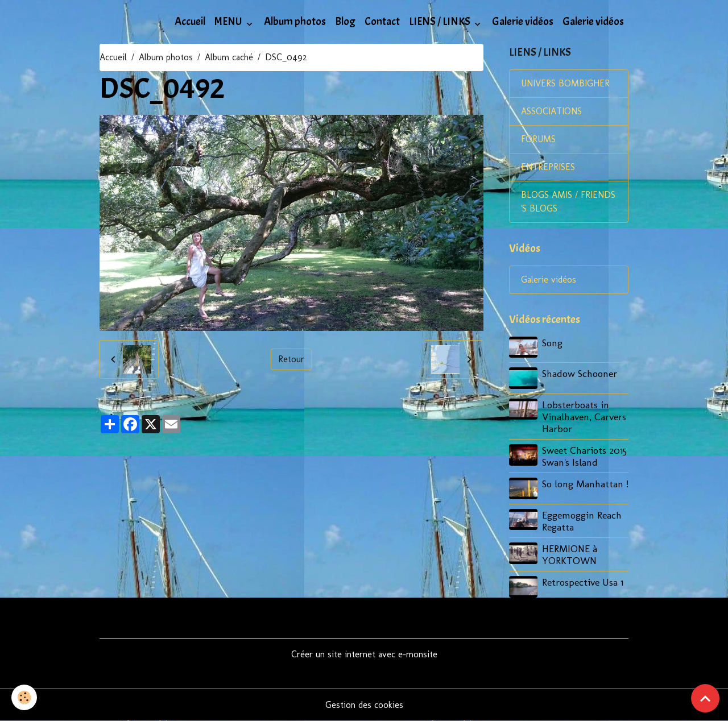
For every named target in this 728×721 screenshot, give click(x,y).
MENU (229, 22)
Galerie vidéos (523, 22)
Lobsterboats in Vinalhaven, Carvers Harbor (584, 417)
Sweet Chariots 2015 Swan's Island (584, 456)
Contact (382, 22)
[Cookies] (24, 697)
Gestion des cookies (364, 705)
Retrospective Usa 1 (583, 582)
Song (552, 343)
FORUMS (538, 139)
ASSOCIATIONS (551, 111)
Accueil (190, 22)
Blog (345, 22)
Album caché (229, 57)
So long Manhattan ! (585, 484)
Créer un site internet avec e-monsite (364, 654)
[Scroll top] (705, 698)
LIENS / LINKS (440, 22)
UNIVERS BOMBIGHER (565, 83)
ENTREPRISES (548, 167)
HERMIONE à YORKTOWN (570, 554)
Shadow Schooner (580, 373)
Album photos (295, 22)
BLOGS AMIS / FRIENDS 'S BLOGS (568, 202)
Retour (291, 359)
